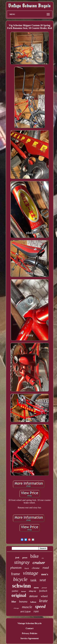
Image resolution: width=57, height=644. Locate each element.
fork (17, 558)
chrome (36, 568)
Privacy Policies (30, 633)
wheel (44, 596)
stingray (22, 562)
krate (43, 601)
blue (14, 602)
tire (43, 558)
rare (36, 611)
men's (45, 574)
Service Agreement (29, 638)
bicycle (20, 579)
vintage (31, 573)
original (19, 595)
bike (34, 556)
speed (40, 606)
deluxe (33, 596)
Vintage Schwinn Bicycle (30, 623)
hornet (24, 591)
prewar (44, 588)
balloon (33, 602)
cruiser (39, 563)
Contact (30, 628)
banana (23, 602)
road (46, 568)
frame (16, 574)
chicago (16, 608)
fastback (43, 591)
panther (15, 591)
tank (33, 580)
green (25, 558)
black (27, 568)
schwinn (22, 586)
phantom (16, 568)
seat (43, 580)
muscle (27, 607)
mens (36, 588)
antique (25, 612)
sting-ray (33, 591)
